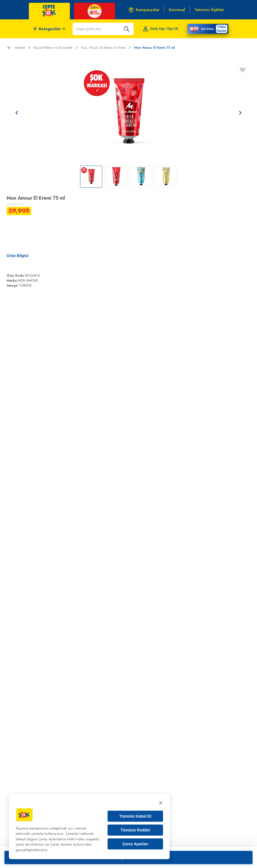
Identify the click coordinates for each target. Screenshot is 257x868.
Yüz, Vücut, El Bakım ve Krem (106, 48)
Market (23, 48)
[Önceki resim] (17, 113)
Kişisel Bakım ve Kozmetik (56, 48)
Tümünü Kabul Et (135, 816)
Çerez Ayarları (135, 844)
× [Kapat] (161, 803)
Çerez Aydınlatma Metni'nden (61, 839)
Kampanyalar (144, 10)
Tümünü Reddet (135, 830)
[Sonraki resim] (240, 113)
